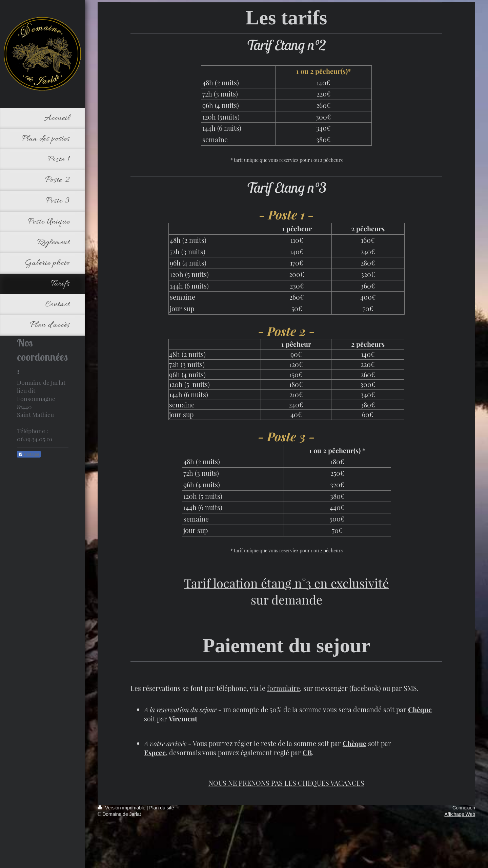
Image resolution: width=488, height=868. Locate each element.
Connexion (464, 808)
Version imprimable (122, 808)
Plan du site (161, 808)
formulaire (283, 688)
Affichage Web (460, 814)
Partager (29, 454)
